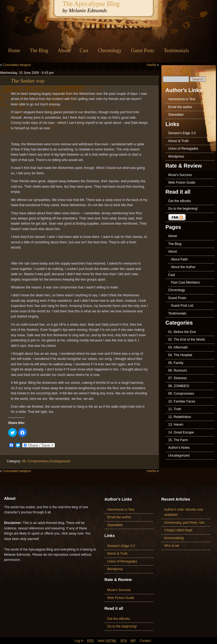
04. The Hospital (180, 355)
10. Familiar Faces (182, 401)
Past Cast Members (185, 282)
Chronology (110, 51)
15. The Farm (178, 440)
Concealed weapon (17, 65)
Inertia (151, 65)
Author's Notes (179, 448)
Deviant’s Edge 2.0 (182, 133)
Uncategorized (59, 461)
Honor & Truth (178, 141)
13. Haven (176, 425)
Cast (84, 51)
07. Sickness (178, 378)
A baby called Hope (178, 530)
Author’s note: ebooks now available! (184, 512)
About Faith (179, 259)
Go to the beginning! (183, 209)
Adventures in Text (182, 99)
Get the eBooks (180, 201)
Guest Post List (182, 306)
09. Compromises (35, 461)
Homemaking (174, 538)
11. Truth (175, 409)
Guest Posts (143, 51)
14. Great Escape (181, 432)
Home (14, 51)
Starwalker (176, 115)
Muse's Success (180, 175)
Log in (79, 641)
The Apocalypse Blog (91, 4)
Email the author (180, 107)
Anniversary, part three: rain (184, 523)
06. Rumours (178, 370)
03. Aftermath (178, 347)
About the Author (183, 267)
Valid (107, 641)
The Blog (39, 51)
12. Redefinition (180, 417)
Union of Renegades (183, 149)
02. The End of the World (186, 340)
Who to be (172, 546)
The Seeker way (28, 81)
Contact (145, 641)
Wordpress (176, 156)
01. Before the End (182, 332)
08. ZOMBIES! (179, 386)
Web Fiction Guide (182, 183)
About (64, 51)
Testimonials (176, 51)
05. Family (176, 363)
